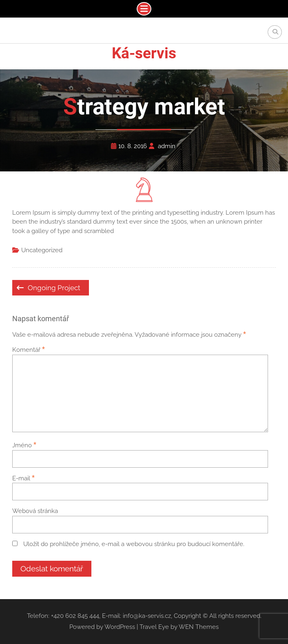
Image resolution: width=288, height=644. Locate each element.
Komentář (29, 350)
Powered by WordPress (102, 627)
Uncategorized (42, 250)
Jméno (24, 445)
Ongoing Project (54, 288)
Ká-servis (144, 53)
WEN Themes (199, 627)
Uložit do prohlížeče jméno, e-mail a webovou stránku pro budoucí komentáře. (134, 544)
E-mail (23, 478)
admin (167, 146)
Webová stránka (35, 511)
